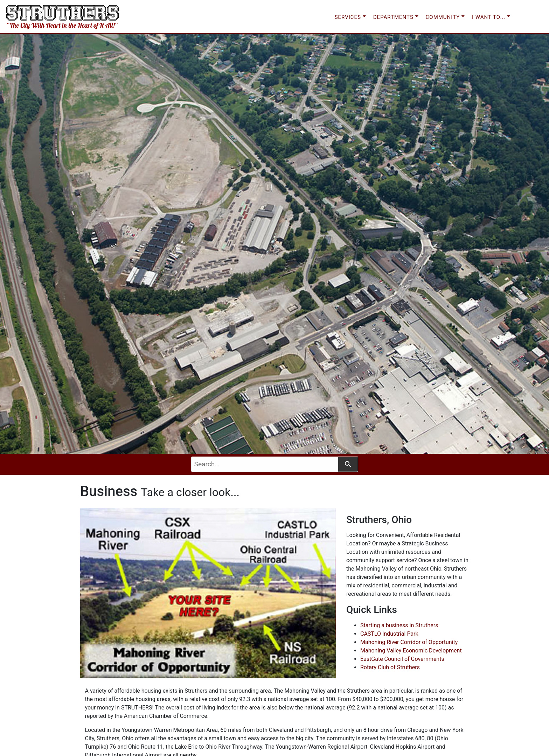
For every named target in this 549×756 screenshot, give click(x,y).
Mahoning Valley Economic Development (411, 651)
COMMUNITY (445, 16)
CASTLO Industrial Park (389, 634)
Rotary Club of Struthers (390, 667)
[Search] (348, 464)
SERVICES (350, 16)
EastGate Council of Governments (402, 659)
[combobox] (265, 464)
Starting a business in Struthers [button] (399, 625)
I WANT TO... (491, 16)
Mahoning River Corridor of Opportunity (409, 642)
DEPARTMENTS (396, 16)
